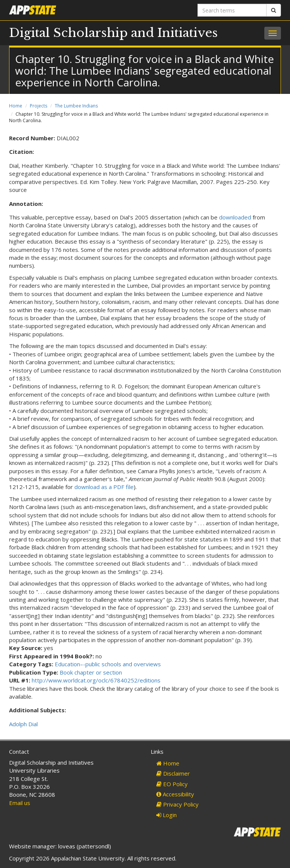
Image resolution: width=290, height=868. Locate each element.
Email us (20, 803)
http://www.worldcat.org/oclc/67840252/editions (96, 680)
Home (16, 106)
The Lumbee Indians (76, 106)
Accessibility (175, 794)
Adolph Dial (23, 724)
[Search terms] (232, 10)
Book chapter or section (91, 672)
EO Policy (172, 784)
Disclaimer (173, 773)
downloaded (235, 217)
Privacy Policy (177, 804)
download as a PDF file (104, 487)
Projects (39, 106)
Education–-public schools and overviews (108, 664)
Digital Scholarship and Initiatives (113, 33)
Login (167, 815)
